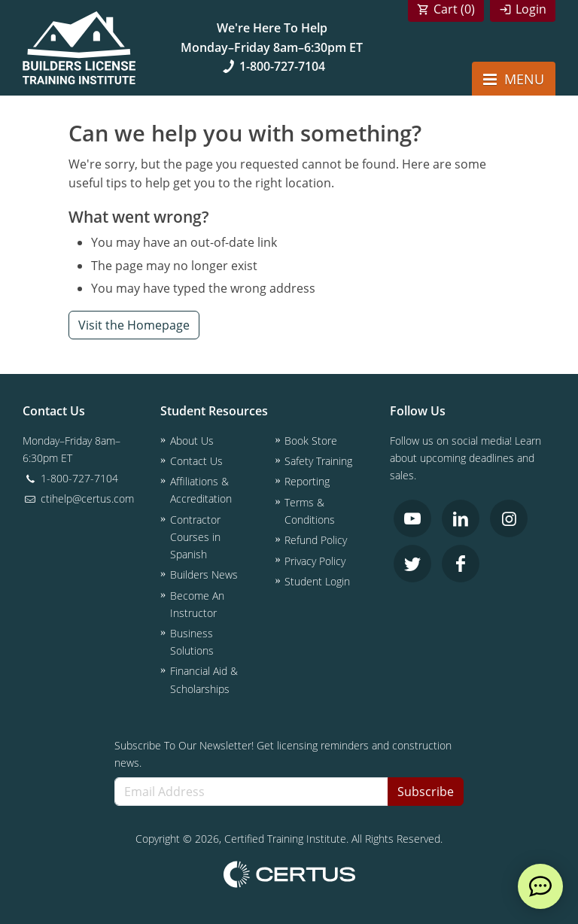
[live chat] (540, 886)
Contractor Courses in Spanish (195, 537)
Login (531, 9)
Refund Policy (316, 540)
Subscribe (426, 792)
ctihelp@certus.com (78, 498)
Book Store (311, 441)
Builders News (204, 574)
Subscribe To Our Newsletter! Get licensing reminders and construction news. (283, 754)
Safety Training (318, 461)
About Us (192, 441)
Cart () (454, 9)
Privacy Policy (315, 561)
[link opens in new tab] (412, 518)
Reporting (307, 481)
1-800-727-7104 (272, 66)
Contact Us (196, 461)
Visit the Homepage (134, 325)
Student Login (317, 581)
